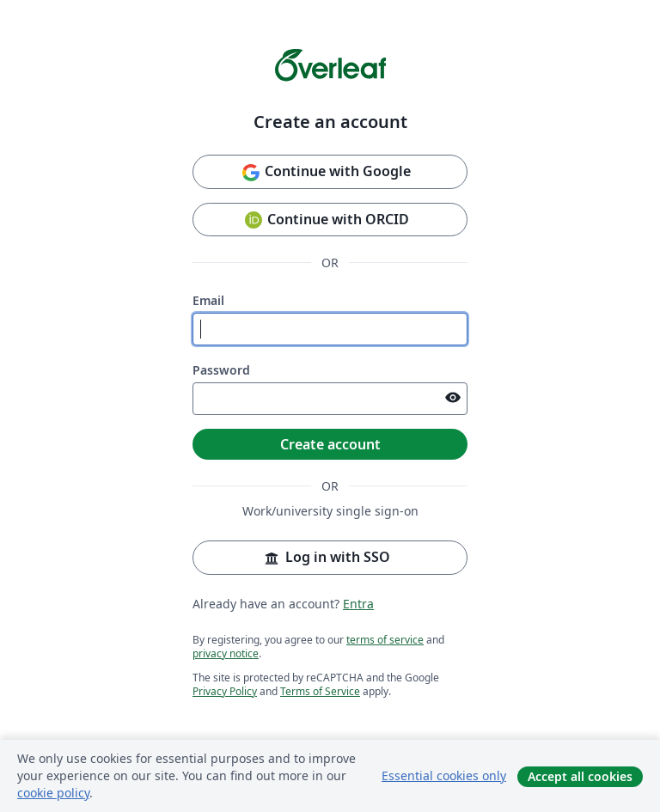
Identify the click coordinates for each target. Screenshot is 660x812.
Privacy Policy (225, 691)
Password (221, 370)
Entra (358, 604)
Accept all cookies (580, 776)
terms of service (385, 640)
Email (208, 300)
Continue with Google (326, 172)
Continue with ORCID (326, 220)
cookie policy (53, 793)
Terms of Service (320, 691)
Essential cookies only (444, 775)
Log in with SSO (326, 558)
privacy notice (226, 653)
